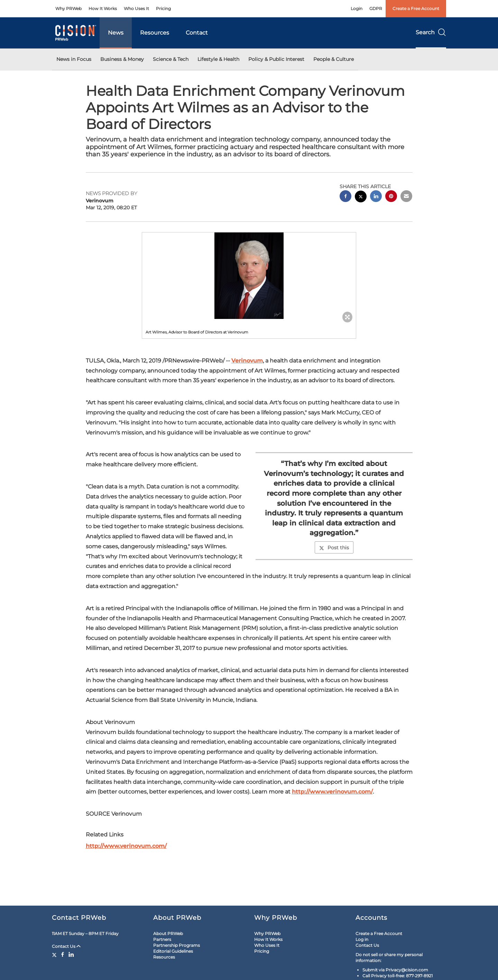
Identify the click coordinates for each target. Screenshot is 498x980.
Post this (334, 548)
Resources (155, 33)
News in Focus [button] (74, 59)
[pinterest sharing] (391, 197)
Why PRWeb (68, 8)
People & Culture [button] (334, 59)
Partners (162, 939)
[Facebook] (63, 954)
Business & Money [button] (122, 59)
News (116, 33)
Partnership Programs (177, 945)
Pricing (163, 8)
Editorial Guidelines (173, 951)
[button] (249, 276)
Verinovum (247, 361)
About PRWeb (168, 933)
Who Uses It (136, 8)
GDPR (376, 8)
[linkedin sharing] (376, 197)
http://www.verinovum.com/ (332, 792)
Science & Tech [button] (171, 59)
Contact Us (66, 946)
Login (357, 8)
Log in (362, 939)
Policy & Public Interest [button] (276, 59)
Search (431, 32)
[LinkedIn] (71, 954)
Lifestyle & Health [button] (218, 59)
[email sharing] (406, 197)
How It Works (103, 8)
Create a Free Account (416, 8)
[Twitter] (55, 954)
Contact (197, 33)
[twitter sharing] (361, 197)
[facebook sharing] (345, 197)
